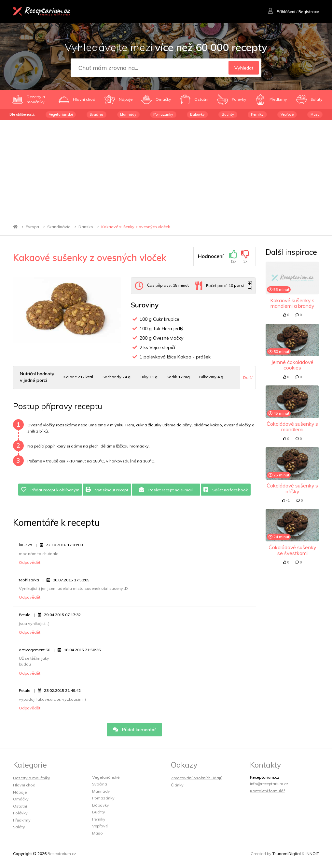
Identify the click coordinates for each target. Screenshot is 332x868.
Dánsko (86, 227)
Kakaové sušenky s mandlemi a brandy (292, 303)
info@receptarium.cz (269, 784)
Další (248, 377)
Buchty (228, 114)
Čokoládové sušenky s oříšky (292, 488)
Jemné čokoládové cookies (292, 365)
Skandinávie (59, 227)
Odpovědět (30, 562)
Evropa (32, 227)
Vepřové (287, 114)
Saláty (19, 827)
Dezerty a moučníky (32, 778)
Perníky (257, 114)
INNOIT (312, 854)
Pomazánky (163, 114)
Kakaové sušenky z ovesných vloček (136, 227)
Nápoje (20, 792)
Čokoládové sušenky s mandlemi (292, 427)
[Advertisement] (166, 169)
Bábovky (197, 114)
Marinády (128, 114)
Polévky (20, 813)
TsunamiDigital (287, 854)
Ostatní (20, 806)
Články (177, 785)
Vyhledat (244, 68)
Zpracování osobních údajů (197, 778)
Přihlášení (282, 12)
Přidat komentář (135, 730)
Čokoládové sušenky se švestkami (292, 550)
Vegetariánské (61, 114)
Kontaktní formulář (267, 791)
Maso (315, 114)
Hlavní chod (24, 785)
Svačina (96, 114)
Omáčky (21, 799)
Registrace (309, 12)
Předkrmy (22, 820)
